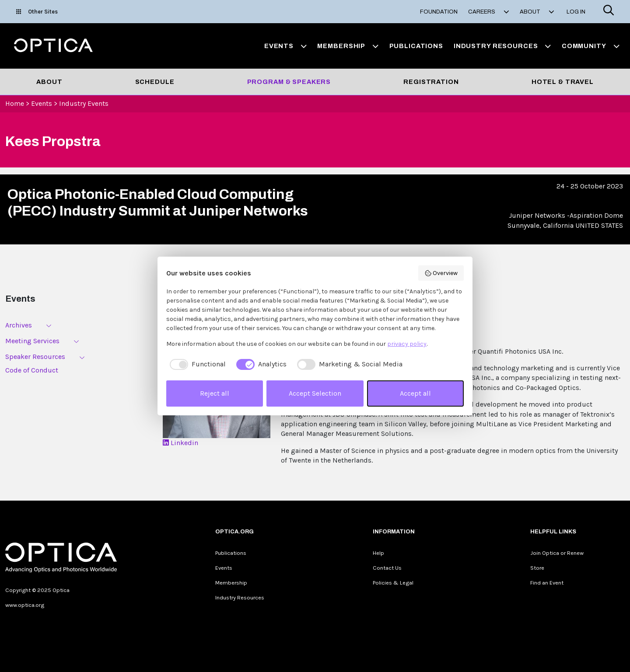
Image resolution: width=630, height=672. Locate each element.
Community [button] (591, 46)
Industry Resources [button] (502, 46)
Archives (19, 325)
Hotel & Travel (563, 82)
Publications (416, 46)
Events (42, 103)
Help (378, 553)
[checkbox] (196, 364)
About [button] (537, 12)
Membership (231, 583)
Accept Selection (315, 393)
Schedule (155, 82)
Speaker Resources (35, 357)
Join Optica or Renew (557, 553)
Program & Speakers (289, 82)
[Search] (609, 12)
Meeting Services (32, 341)
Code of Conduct (32, 370)
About (49, 82)
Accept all (415, 393)
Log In (576, 12)
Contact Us (387, 568)
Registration (431, 82)
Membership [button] (348, 46)
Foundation (439, 12)
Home (15, 103)
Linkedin (180, 443)
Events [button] (286, 46)
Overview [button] (441, 273)
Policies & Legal (393, 583)
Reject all (215, 393)
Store (537, 568)
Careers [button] (489, 12)
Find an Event (547, 583)
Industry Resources (240, 597)
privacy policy (407, 344)
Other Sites (37, 12)
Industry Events (84, 103)
